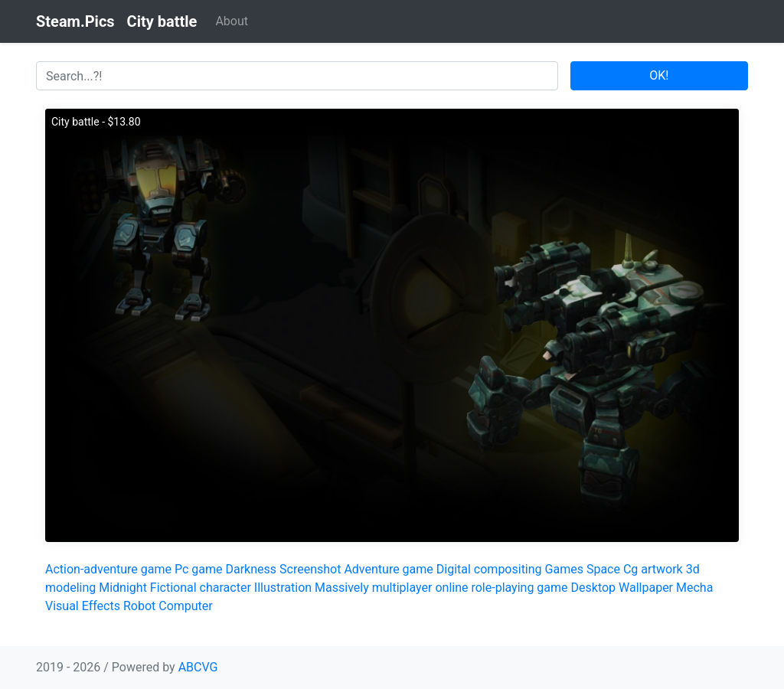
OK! (659, 75)
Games (564, 569)
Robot (139, 606)
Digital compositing (489, 569)
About (232, 21)
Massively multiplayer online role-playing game (441, 588)
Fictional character (201, 588)
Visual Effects (83, 606)
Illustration (283, 588)
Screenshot (310, 569)
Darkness (251, 569)
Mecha (694, 588)
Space (603, 569)
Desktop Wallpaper (622, 588)
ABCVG (198, 667)
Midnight (123, 588)
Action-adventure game (108, 569)
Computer (186, 606)
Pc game (199, 569)
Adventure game (388, 569)
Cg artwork (653, 569)
